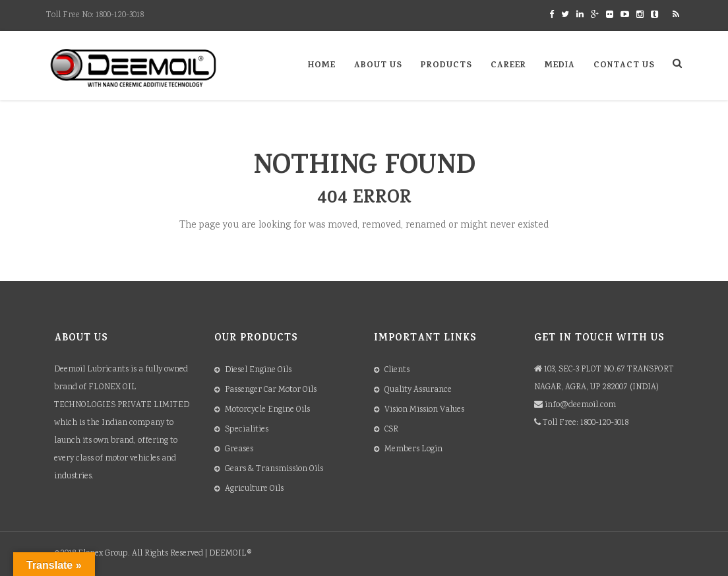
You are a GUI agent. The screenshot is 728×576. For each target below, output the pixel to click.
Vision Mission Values (424, 410)
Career (508, 66)
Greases (239, 450)
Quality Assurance (418, 390)
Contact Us (624, 66)
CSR (391, 430)
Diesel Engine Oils (258, 370)
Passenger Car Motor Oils (271, 390)
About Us (378, 66)
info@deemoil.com (580, 405)
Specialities (247, 430)
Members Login (413, 450)
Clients (397, 370)
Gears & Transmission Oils (274, 469)
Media (560, 66)
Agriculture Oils (254, 489)
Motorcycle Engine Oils (267, 410)
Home (322, 66)
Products (446, 66)
